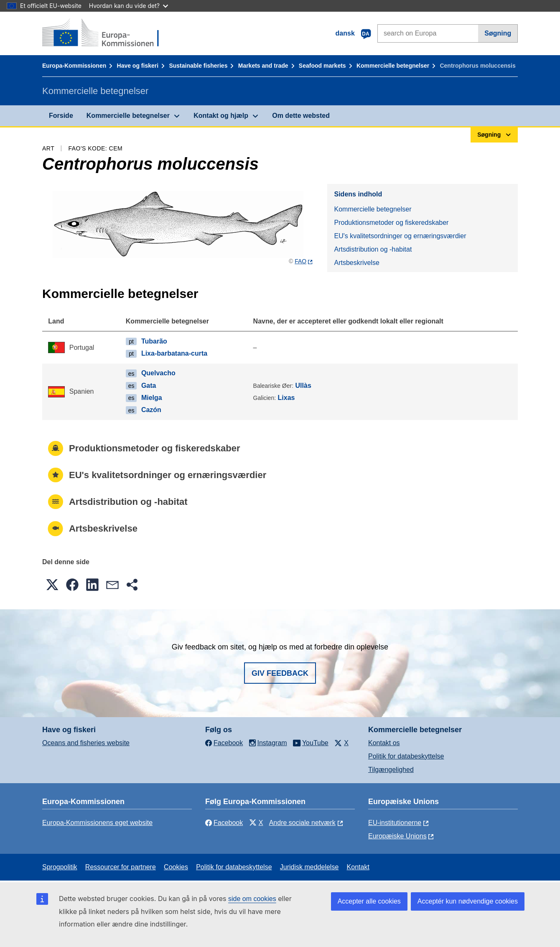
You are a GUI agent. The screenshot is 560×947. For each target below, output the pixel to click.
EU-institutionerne (395, 823)
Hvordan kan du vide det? (129, 6)
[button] (52, 585)
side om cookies (252, 899)
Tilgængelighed (391, 770)
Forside (61, 116)
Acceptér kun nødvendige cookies (468, 901)
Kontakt (358, 867)
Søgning (498, 33)
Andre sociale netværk (302, 823)
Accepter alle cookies (369, 901)
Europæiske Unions (397, 836)
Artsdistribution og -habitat (373, 249)
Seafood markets (322, 66)
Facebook (224, 823)
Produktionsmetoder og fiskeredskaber (391, 223)
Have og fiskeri (138, 66)
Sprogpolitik (60, 867)
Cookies (176, 867)
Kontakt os (384, 743)
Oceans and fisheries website (86, 743)
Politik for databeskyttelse (406, 756)
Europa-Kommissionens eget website (97, 823)
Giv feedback (280, 673)
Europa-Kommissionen (74, 66)
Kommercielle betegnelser (393, 66)
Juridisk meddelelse (309, 867)
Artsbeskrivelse (356, 263)
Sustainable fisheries (198, 66)
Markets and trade (263, 66)
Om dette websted (301, 116)
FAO (300, 261)
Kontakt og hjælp (221, 116)
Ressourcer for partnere (121, 867)
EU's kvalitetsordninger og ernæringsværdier (400, 236)
